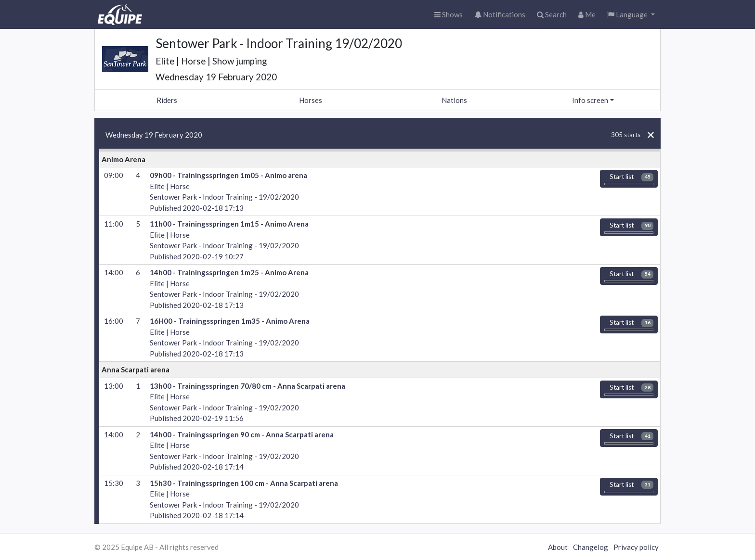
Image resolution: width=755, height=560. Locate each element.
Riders (167, 100)
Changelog (591, 547)
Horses (311, 100)
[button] (631, 15)
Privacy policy (636, 547)
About (558, 547)
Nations (454, 100)
